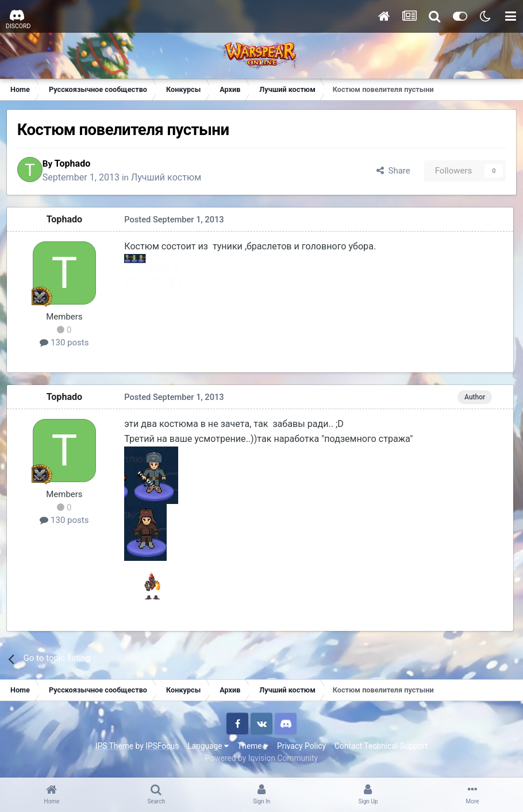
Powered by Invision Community (261, 760)
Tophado (83, 165)
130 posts (66, 345)
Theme (253, 748)
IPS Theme (114, 748)
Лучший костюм (176, 179)
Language (208, 748)
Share (390, 172)
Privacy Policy (301, 748)
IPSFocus (162, 748)
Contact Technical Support (381, 748)
